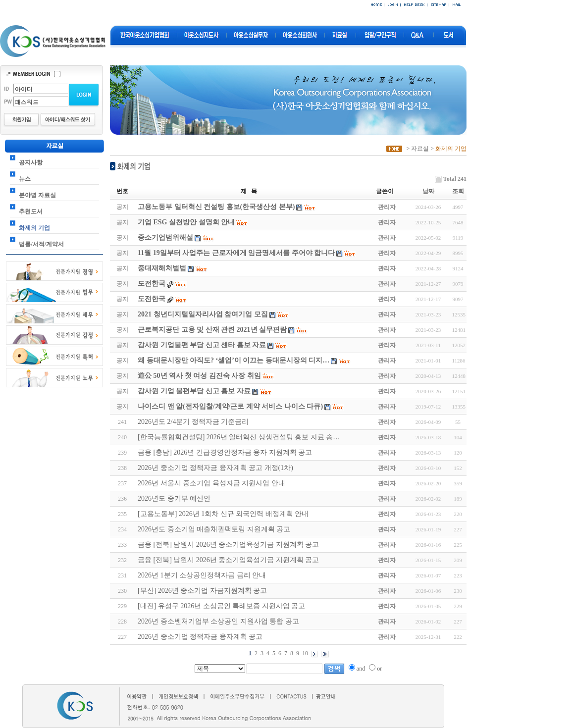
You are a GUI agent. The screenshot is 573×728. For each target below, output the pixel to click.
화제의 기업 (34, 228)
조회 (458, 191)
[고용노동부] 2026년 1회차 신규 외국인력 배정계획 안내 (223, 514)
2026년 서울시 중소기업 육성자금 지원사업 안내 (211, 483)
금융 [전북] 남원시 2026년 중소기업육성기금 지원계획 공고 (228, 545)
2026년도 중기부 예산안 (174, 498)
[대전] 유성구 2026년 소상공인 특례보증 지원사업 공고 (221, 606)
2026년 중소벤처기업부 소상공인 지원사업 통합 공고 (218, 621)
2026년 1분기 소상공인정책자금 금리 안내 (202, 575)
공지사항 (31, 162)
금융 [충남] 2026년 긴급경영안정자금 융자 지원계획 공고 (225, 452)
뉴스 (25, 179)
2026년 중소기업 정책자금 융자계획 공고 (200, 637)
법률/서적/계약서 (41, 244)
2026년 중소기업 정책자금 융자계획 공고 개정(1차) (215, 468)
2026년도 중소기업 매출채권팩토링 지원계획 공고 (214, 529)
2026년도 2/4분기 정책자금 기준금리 (193, 422)
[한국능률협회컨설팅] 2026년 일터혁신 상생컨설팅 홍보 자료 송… (239, 437)
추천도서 (31, 211)
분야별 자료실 (37, 195)
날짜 (428, 191)
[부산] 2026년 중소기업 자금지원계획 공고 (202, 591)
